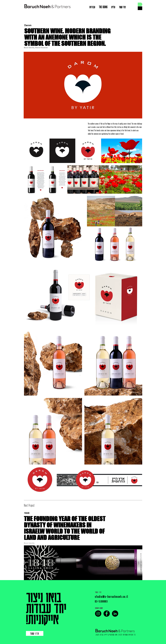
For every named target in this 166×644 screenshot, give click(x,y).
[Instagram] (98, 614)
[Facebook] (107, 614)
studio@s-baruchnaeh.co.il (112, 597)
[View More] (47, 7)
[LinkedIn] (115, 614)
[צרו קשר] (35, 633)
